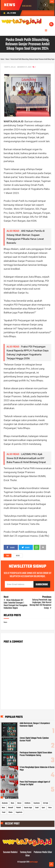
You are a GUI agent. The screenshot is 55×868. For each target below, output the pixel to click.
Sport (43, 808)
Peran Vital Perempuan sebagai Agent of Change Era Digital (35, 783)
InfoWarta (27, 803)
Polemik (19, 808)
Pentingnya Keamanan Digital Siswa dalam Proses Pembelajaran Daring (36, 754)
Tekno (50, 808)
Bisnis (12, 803)
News (18, 556)
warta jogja (34, 862)
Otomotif (11, 808)
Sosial (37, 808)
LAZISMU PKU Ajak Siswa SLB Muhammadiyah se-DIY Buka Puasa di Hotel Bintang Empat (26, 458)
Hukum (19, 803)
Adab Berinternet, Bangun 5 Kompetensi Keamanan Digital (35, 725)
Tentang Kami (26, 852)
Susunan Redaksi (10, 852)
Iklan (27, 856)
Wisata (10, 812)
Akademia (5, 803)
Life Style (46, 803)
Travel (4, 812)
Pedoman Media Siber (43, 852)
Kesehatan (37, 803)
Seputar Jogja (28, 808)
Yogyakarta (19, 812)
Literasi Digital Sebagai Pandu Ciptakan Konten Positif (34, 739)
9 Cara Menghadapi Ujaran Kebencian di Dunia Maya (37, 769)
